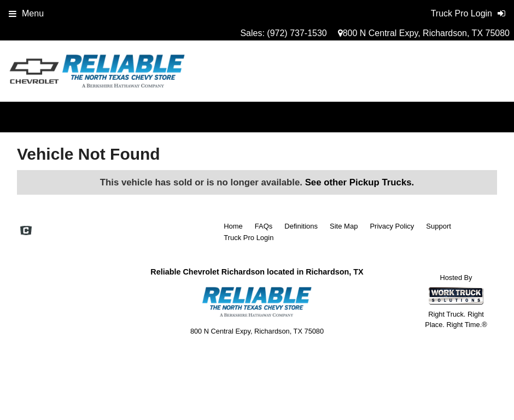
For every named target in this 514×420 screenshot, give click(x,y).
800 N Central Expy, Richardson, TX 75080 (424, 33)
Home (233, 226)
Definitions (301, 226)
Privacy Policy (392, 226)
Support (439, 226)
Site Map (344, 226)
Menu (26, 13)
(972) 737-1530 (297, 33)
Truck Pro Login (249, 238)
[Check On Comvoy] (26, 231)
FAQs (264, 226)
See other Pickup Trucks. (360, 182)
